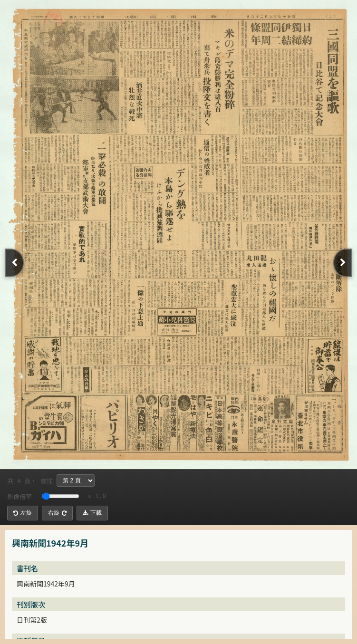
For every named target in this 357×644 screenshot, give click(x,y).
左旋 (23, 513)
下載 (92, 513)
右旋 (57, 513)
